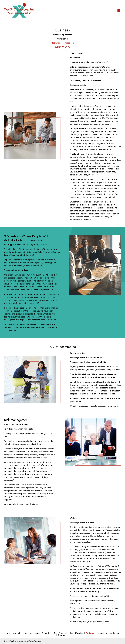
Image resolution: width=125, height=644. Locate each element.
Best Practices (61, 633)
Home (7, 633)
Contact (62, 635)
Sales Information (43, 633)
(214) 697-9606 (63, 47)
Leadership (102, 633)
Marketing (114, 633)
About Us (17, 633)
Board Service (77, 633)
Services (28, 633)
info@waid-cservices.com (63, 43)
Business (90, 633)
